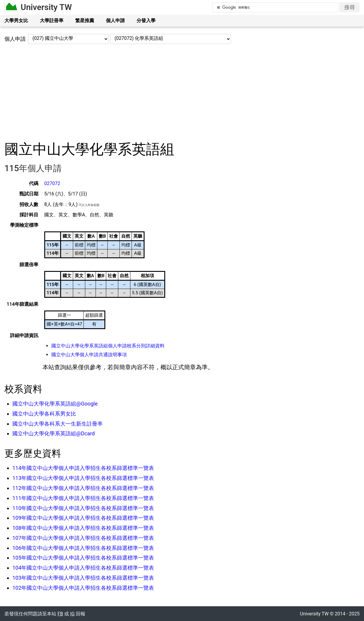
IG (72, 614)
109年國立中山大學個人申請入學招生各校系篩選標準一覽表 (83, 518)
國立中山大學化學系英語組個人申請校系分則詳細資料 (108, 346)
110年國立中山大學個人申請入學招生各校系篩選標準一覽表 (83, 508)
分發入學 (146, 21)
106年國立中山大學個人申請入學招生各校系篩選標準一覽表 (83, 548)
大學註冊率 (52, 21)
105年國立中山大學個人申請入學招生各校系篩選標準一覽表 (83, 558)
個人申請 (115, 21)
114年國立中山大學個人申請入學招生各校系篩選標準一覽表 (83, 468)
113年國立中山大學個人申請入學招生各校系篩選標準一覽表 (83, 478)
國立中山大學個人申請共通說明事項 (89, 355)
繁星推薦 (85, 21)
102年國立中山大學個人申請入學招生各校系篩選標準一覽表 (83, 588)
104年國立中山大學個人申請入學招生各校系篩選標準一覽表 (83, 568)
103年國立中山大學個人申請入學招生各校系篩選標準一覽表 (83, 578)
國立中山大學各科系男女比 (44, 414)
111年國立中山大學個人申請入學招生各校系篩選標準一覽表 (83, 498)
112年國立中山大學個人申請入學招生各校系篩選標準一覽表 (83, 488)
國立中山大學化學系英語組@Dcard (54, 433)
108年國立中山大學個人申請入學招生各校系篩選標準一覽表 (83, 528)
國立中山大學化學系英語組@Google (55, 404)
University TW (46, 7)
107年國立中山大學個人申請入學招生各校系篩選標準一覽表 (83, 538)
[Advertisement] (182, 92)
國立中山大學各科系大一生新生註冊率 (58, 424)
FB (60, 614)
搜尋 (350, 7)
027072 (52, 183)
